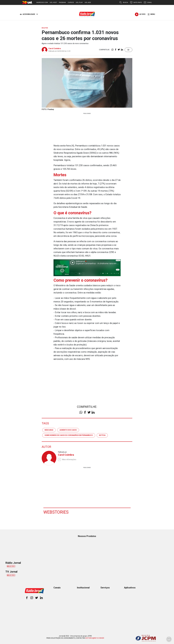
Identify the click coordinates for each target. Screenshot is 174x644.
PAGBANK (62, 2)
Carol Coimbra (55, 48)
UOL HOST (53, 2)
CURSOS (71, 2)
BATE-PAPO (136, 2)
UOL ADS (88, 2)
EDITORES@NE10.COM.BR (95, 638)
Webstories (56, 512)
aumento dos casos (68, 430)
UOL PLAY (79, 2)
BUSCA (124, 2)
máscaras (49, 430)
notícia (102, 435)
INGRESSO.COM (42, 2)
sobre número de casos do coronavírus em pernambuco (69, 435)
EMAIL (148, 2)
